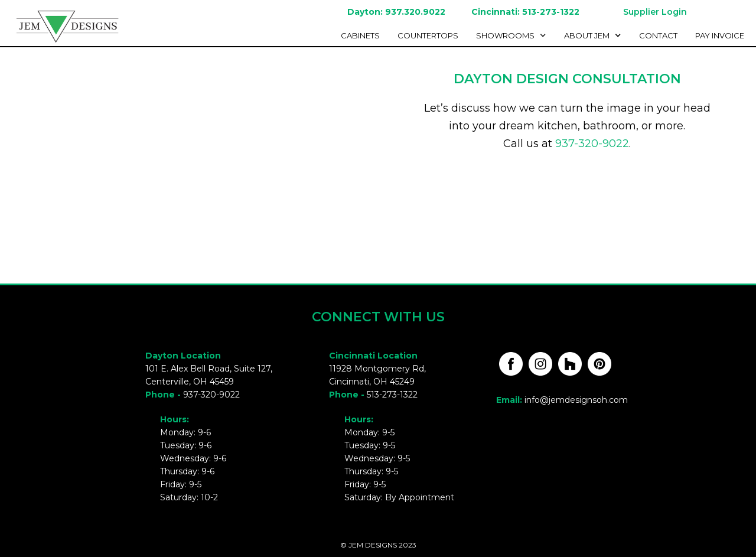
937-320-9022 (592, 144)
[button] (514, 35)
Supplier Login (655, 12)
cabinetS (360, 35)
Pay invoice (720, 35)
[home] (62, 25)
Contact (658, 35)
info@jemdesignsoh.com (576, 400)
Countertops (428, 35)
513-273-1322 (392, 395)
